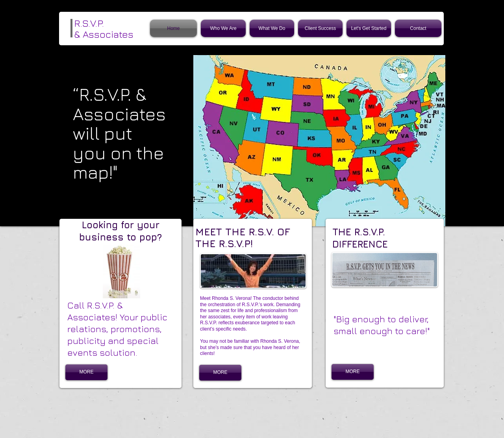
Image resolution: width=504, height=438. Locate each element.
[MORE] (86, 372)
